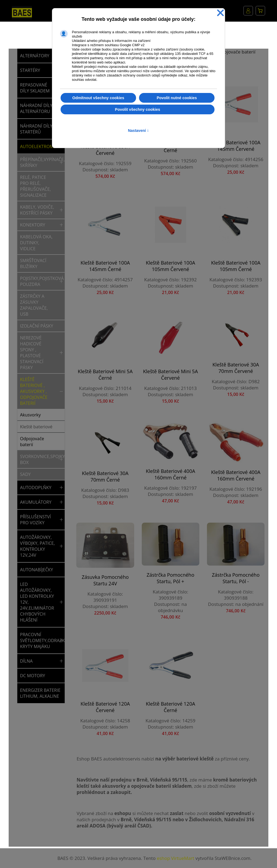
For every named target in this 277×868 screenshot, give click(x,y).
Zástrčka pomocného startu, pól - (236, 578)
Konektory (33, 225)
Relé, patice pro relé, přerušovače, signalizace (35, 186)
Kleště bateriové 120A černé (170, 707)
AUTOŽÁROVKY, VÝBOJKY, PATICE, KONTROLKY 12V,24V (37, 546)
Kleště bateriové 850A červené (105, 150)
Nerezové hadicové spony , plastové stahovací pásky (32, 353)
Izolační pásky (37, 326)
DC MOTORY (33, 676)
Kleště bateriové (36, 427)
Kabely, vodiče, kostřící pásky (37, 210)
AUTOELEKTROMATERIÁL (39, 146)
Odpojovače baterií (32, 442)
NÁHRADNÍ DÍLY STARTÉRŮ (36, 129)
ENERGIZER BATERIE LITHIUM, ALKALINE (40, 693)
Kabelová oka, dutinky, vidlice (36, 243)
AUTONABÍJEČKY (37, 570)
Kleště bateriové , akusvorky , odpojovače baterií (34, 391)
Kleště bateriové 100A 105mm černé (236, 266)
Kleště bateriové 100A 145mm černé (105, 266)
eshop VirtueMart (176, 858)
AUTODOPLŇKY (36, 488)
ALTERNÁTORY (35, 56)
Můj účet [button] (248, 11)
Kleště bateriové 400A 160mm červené (236, 475)
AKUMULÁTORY (36, 502)
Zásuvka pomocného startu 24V (105, 580)
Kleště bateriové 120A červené (105, 707)
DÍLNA (26, 661)
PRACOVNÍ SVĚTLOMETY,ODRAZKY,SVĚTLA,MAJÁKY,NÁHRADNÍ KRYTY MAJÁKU (39, 640)
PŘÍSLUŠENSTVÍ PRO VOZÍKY (35, 520)
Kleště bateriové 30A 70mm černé (105, 476)
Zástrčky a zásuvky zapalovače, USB (34, 305)
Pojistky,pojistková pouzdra (39, 281)
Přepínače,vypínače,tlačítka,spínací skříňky (39, 162)
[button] (61, 162)
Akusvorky (30, 415)
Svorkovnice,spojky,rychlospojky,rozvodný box (39, 459)
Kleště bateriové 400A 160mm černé (170, 474)
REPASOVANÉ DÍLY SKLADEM (35, 88)
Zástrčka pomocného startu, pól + (170, 578)
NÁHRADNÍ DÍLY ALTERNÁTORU (36, 108)
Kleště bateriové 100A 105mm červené (170, 266)
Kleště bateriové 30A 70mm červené (236, 368)
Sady (25, 474)
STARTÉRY (30, 70)
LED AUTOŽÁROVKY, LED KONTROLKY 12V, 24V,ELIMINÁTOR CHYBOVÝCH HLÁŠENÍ (37, 602)
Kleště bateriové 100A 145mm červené (236, 146)
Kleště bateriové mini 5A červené (171, 375)
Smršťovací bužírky (33, 263)
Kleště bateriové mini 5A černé (105, 375)
